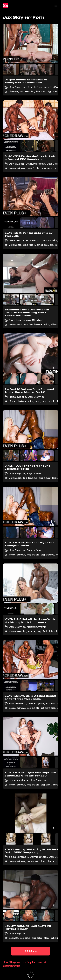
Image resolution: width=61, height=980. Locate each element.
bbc (37, 401)
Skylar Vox (34, 473)
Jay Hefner (34, 87)
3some (25, 91)
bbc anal (48, 401)
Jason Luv (37, 240)
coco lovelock (18, 780)
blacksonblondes (21, 324)
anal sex (46, 168)
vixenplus (15, 245)
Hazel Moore (17, 397)
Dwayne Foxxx (35, 164)
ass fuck (33, 168)
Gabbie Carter (19, 240)
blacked (32, 861)
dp (55, 168)
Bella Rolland (18, 703)
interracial (42, 324)
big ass (25, 938)
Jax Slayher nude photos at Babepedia (24, 964)
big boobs (38, 91)
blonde (14, 938)
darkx (13, 401)
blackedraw (17, 168)
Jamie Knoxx (38, 857)
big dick (42, 631)
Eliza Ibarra (17, 320)
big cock (53, 91)
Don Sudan (16, 164)
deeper (14, 91)
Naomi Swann (36, 627)
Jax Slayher (17, 87)
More (30, 951)
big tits (37, 938)
